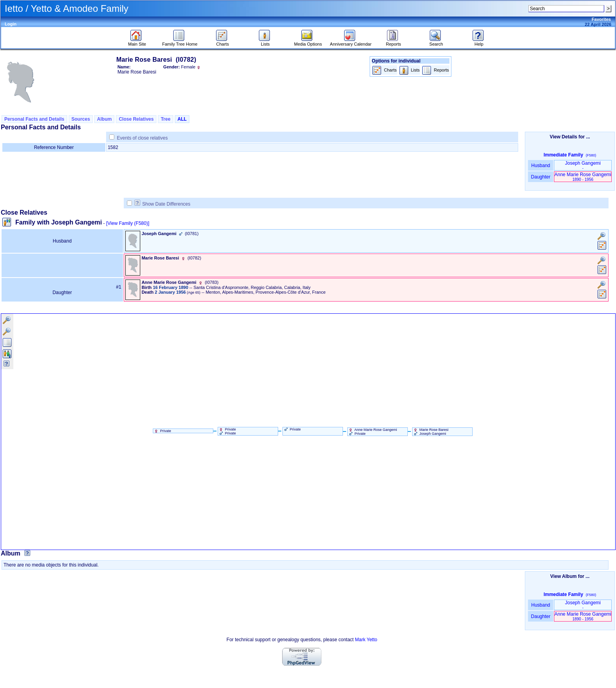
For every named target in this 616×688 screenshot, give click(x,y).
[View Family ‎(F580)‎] (128, 223)
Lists (265, 42)
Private (162, 431)
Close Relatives (136, 119)
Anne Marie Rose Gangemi (583, 177)
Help (479, 42)
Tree (166, 119)
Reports (393, 42)
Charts (223, 42)
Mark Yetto (366, 640)
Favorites (601, 19)
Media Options (308, 42)
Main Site (137, 42)
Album (104, 119)
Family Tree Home (180, 42)
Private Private (227, 431)
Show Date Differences (162, 204)
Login (11, 24)
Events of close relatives (142, 138)
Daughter (541, 177)
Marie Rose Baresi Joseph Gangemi (431, 432)
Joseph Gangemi (583, 165)
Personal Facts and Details (34, 119)
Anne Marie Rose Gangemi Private (372, 432)
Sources (81, 119)
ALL (182, 119)
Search (436, 42)
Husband (541, 166)
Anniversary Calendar (351, 42)
